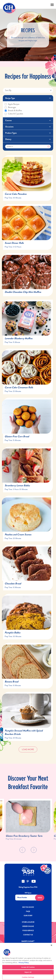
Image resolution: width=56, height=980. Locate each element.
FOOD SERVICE (28, 931)
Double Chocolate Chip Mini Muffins (23, 292)
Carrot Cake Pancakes (16, 194)
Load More (28, 749)
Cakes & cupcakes (14, 114)
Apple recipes (12, 104)
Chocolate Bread (13, 583)
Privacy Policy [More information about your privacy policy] (24, 963)
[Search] (28, 147)
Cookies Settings (28, 977)
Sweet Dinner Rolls (14, 243)
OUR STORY (28, 916)
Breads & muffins (13, 110)
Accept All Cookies (28, 967)
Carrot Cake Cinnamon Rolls (19, 387)
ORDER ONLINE (28, 926)
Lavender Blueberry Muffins (19, 338)
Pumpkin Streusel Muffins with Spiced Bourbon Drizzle (24, 732)
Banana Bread (11, 682)
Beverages (10, 107)
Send (40, 898)
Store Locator (28, 922)
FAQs (28, 911)
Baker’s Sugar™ (28, 941)
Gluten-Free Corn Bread (17, 436)
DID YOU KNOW (28, 907)
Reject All (28, 972)
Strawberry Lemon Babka (17, 485)
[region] (28, 961)
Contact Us (28, 935)
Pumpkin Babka (12, 633)
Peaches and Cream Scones (18, 534)
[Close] (51, 945)
